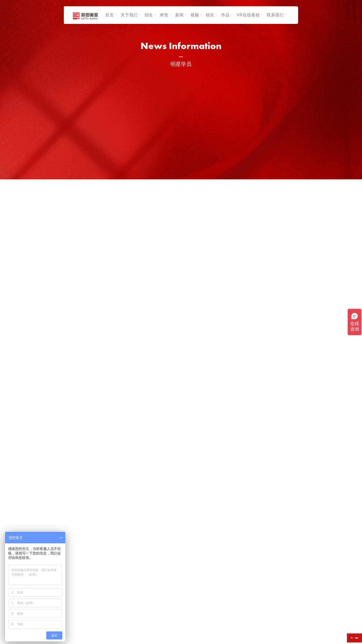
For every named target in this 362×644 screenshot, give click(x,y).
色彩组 (119, 578)
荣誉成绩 (150, 584)
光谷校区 (212, 572)
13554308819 (181, 614)
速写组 (119, 584)
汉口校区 (212, 584)
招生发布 (150, 578)
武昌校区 (212, 578)
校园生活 (150, 590)
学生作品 (243, 572)
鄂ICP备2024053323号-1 (181, 633)
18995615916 (181, 621)
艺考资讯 (150, 572)
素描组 (119, 572)
